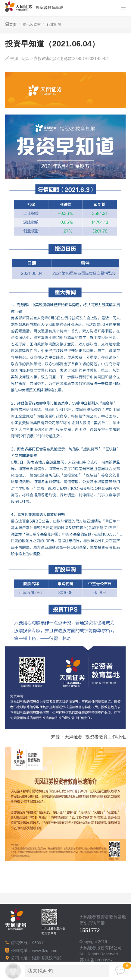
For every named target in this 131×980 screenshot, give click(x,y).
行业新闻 (54, 24)
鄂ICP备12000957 (96, 960)
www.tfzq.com (45, 951)
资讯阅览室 (32, 24)
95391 (38, 943)
